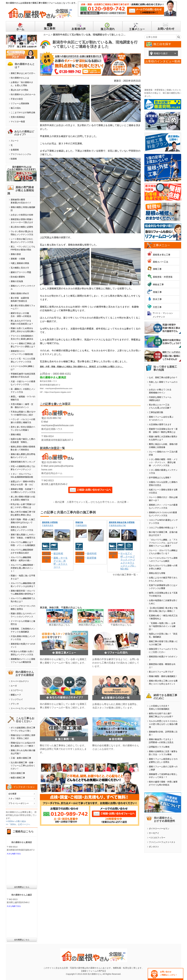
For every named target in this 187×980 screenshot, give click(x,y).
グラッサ (15, 704)
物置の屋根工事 (18, 778)
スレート (15, 141)
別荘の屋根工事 (18, 773)
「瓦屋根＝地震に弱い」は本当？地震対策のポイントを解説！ (162, 626)
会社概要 (12, 794)
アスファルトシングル (21, 154)
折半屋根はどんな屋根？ (160, 478)
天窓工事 (157, 307)
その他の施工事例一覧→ (125, 575)
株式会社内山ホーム (52, 473)
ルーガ (14, 686)
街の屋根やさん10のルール (23, 94)
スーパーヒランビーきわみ (23, 708)
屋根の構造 (16, 434)
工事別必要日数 (156, 412)
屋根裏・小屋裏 (18, 259)
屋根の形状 (16, 254)
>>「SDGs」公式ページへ (18, 824)
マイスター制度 (18, 122)
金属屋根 (15, 150)
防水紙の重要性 (18, 277)
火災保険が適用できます (160, 424)
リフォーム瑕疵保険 (20, 103)
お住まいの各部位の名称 (22, 215)
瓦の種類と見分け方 (20, 268)
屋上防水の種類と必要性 (22, 227)
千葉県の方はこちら (121, 625)
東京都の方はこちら (59, 625)
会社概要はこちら (22, 887)
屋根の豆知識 (17, 281)
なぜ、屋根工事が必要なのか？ (163, 377)
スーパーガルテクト (20, 681)
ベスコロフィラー (157, 838)
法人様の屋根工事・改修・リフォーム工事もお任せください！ (23, 766)
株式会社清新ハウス (52, 429)
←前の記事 (59, 502)
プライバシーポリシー (19, 803)
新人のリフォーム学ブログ (161, 672)
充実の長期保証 (18, 117)
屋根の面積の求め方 (20, 293)
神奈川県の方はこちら (90, 625)
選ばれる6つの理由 (19, 90)
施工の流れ (16, 108)
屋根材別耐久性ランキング (23, 462)
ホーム (47, 35)
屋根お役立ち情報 (157, 573)
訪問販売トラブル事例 (159, 747)
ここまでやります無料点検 (23, 112)
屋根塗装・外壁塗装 (163, 277)
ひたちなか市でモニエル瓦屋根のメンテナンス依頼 (104, 502)
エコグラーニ (17, 690)
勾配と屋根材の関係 (20, 263)
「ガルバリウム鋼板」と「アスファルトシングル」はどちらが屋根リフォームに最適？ (163, 543)
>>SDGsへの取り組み (16, 821)
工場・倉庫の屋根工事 (21, 758)
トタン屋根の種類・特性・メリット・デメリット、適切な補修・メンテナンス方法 (163, 462)
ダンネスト (154, 847)
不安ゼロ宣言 (17, 99)
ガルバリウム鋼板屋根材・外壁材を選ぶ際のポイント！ (23, 568)
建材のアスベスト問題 (21, 272)
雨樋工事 (157, 292)
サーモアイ (154, 833)
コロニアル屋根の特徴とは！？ (163, 528)
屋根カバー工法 (160, 262)
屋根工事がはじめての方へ (23, 73)
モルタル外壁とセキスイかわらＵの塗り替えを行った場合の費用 (163, 724)
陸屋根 (14, 159)
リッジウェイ (17, 699)
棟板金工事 (158, 284)
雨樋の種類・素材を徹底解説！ (163, 676)
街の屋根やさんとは (20, 78)
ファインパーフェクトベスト (162, 842)
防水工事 (157, 299)
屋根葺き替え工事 (162, 255)
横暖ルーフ (16, 695)
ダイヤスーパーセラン (159, 829)
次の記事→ (123, 502)
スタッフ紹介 (14, 799)
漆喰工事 (157, 269)
